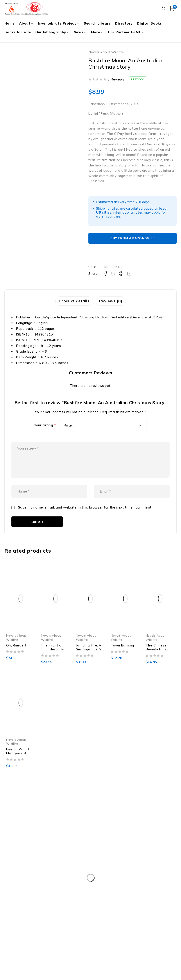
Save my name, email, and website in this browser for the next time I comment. (85, 517)
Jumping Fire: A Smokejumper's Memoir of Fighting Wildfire (90, 660)
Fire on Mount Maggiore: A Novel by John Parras (18, 764)
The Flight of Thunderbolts (53, 656)
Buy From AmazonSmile (133, 238)
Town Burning (123, 654)
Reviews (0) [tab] (112, 301)
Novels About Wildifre (106, 52)
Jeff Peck (101, 113)
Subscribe (162, 926)
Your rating (45, 426)
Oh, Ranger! (16, 654)
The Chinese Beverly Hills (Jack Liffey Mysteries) (156, 660)
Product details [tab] (73, 301)
